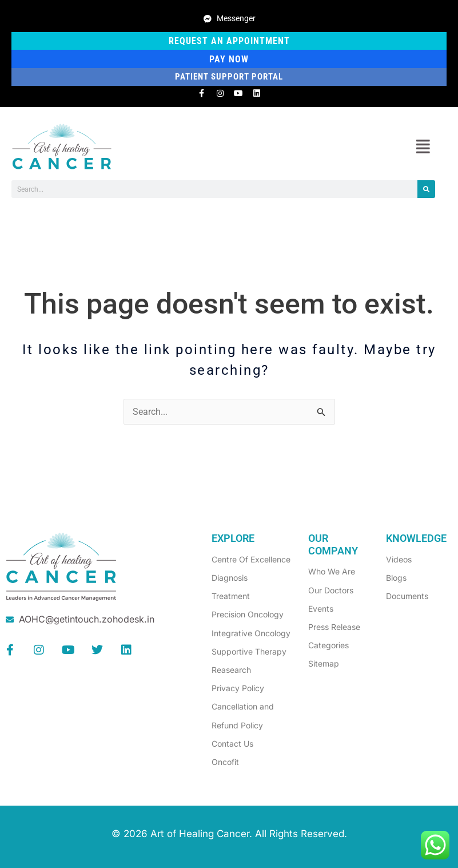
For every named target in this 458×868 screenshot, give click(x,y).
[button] (423, 147)
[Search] (426, 189)
